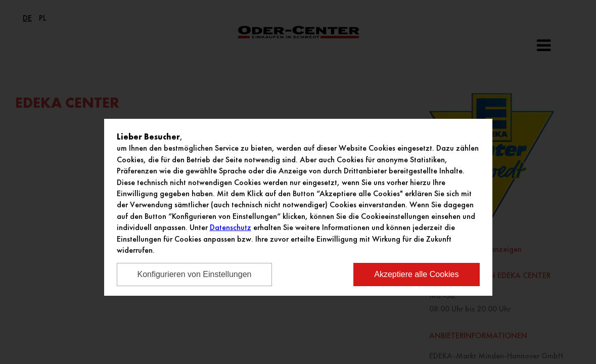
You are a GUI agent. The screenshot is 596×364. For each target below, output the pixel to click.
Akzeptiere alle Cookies (416, 274)
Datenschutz (231, 227)
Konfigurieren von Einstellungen (195, 274)
